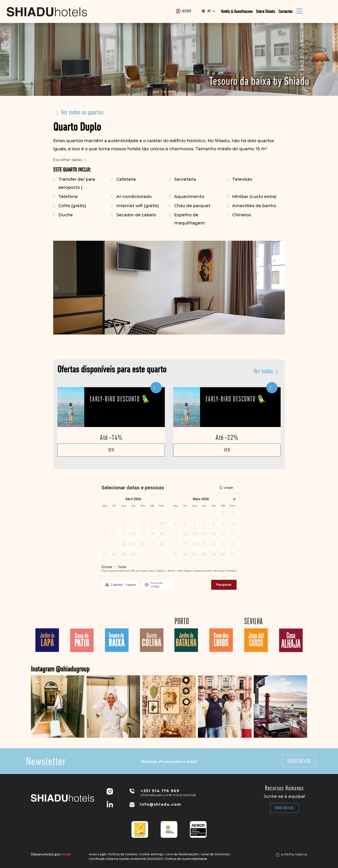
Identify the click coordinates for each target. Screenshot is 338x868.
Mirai (66, 854)
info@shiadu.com (161, 804)
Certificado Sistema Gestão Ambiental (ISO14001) (126, 859)
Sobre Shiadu (266, 11)
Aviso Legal (97, 854)
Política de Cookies (123, 854)
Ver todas (263, 371)
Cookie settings (151, 854)
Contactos (286, 11)
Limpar (226, 488)
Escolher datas (68, 160)
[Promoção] (160, 586)
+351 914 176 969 (160, 791)
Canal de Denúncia (215, 854)
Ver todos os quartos (82, 112)
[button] (56, 288)
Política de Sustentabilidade (186, 859)
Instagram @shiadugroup (102, 669)
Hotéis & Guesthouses (237, 11)
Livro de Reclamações (182, 854)
